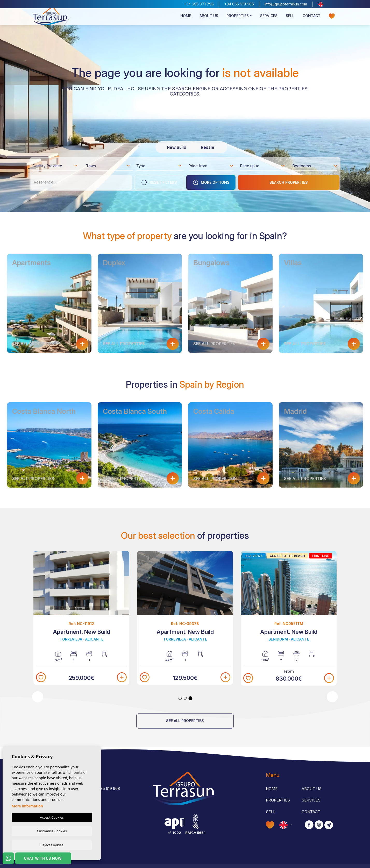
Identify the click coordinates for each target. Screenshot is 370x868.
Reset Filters (159, 182)
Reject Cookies (52, 845)
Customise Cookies (52, 830)
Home (186, 20)
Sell (290, 20)
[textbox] (57, 167)
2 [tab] (185, 698)
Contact (312, 20)
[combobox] (55, 166)
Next (332, 697)
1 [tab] (180, 698)
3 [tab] (191, 698)
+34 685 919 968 (239, 4)
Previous (38, 697)
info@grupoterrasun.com (286, 4)
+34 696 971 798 (199, 4)
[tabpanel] (185, 618)
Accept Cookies (52, 817)
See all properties (185, 721)
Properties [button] (238, 20)
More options (211, 182)
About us (209, 20)
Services (269, 20)
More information (27, 806)
